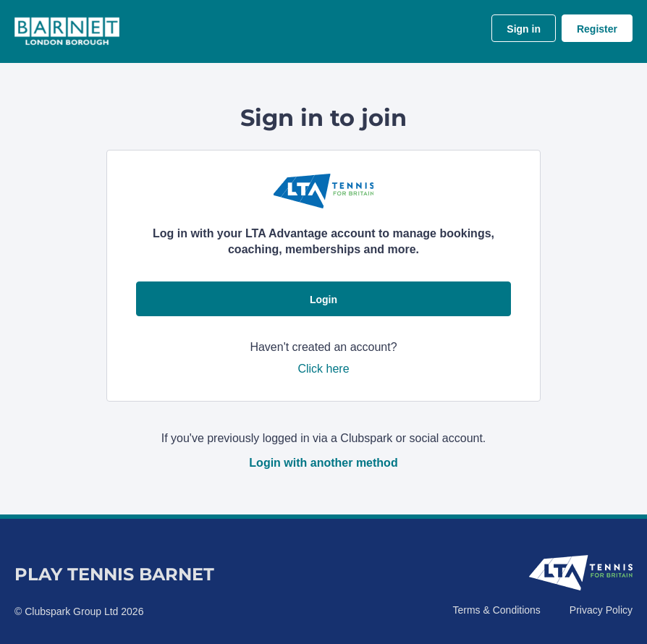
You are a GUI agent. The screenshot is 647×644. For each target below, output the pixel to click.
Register (597, 29)
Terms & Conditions (496, 610)
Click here (323, 369)
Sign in (524, 29)
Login (323, 300)
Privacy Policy (601, 610)
